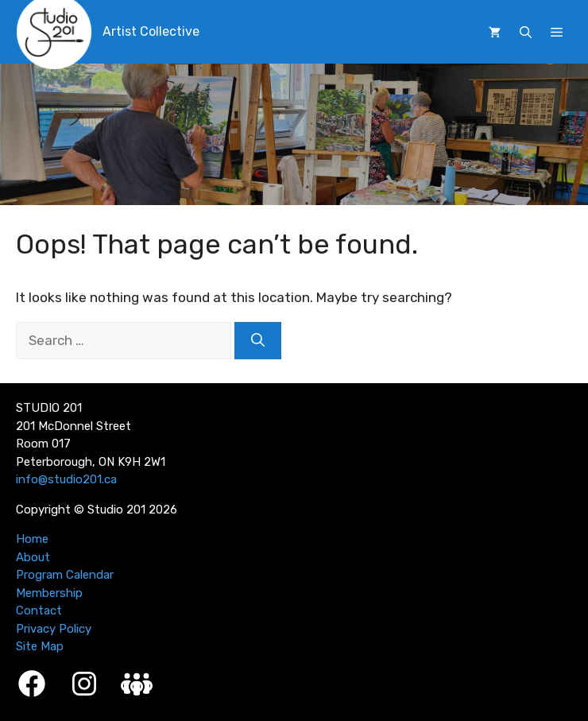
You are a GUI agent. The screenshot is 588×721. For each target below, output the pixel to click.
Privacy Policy (54, 629)
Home (32, 539)
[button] (526, 33)
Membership (49, 593)
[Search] (258, 341)
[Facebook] (32, 684)
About (33, 557)
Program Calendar (65, 575)
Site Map (40, 646)
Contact (39, 611)
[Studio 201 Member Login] (137, 684)
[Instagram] (84, 684)
